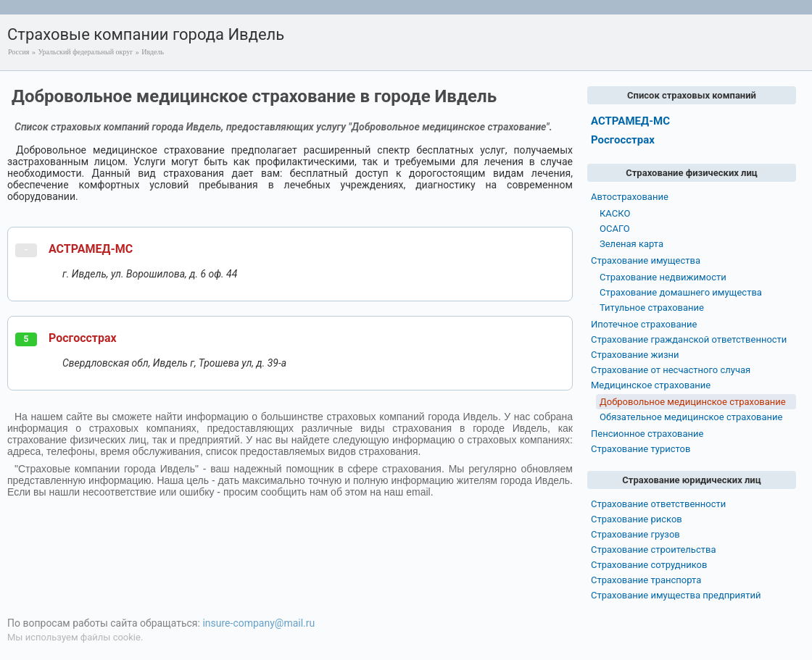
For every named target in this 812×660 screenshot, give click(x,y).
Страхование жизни (635, 355)
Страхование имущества (646, 260)
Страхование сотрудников (649, 565)
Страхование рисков (637, 519)
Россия (18, 52)
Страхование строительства (654, 550)
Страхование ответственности (658, 504)
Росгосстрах (83, 338)
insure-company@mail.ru (258, 623)
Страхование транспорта (646, 580)
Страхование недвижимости (663, 277)
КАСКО (615, 213)
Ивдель (153, 52)
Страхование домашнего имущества (681, 292)
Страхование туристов (641, 449)
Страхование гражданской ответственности (689, 339)
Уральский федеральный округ (85, 52)
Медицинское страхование (651, 385)
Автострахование (630, 197)
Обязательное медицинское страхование (691, 417)
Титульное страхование (652, 308)
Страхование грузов (635, 534)
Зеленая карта (631, 244)
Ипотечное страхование (644, 324)
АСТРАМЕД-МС (91, 249)
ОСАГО (615, 229)
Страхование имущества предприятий (676, 595)
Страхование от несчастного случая (671, 370)
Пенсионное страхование (647, 434)
